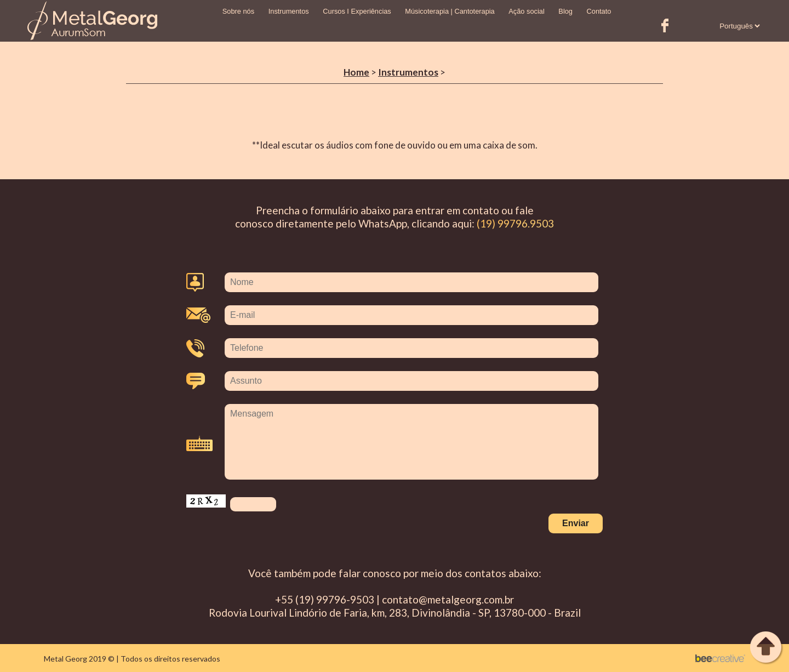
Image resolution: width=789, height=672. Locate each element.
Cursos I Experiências (357, 11)
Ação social (526, 11)
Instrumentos (289, 11)
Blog (565, 11)
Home (356, 72)
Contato (599, 11)
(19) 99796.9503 (515, 223)
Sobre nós (238, 11)
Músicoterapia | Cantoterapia (450, 11)
